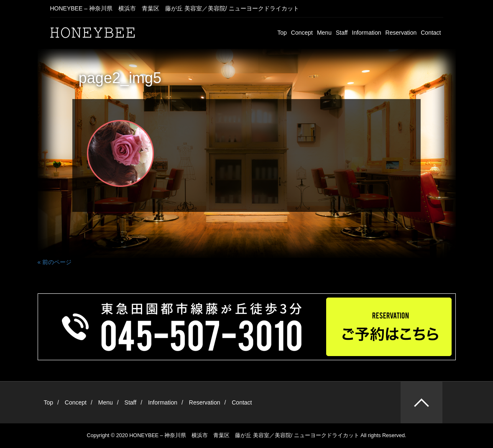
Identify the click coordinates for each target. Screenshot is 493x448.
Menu (324, 33)
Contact (431, 33)
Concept (302, 33)
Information (367, 33)
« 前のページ (55, 262)
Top (282, 33)
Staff (342, 33)
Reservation (401, 33)
